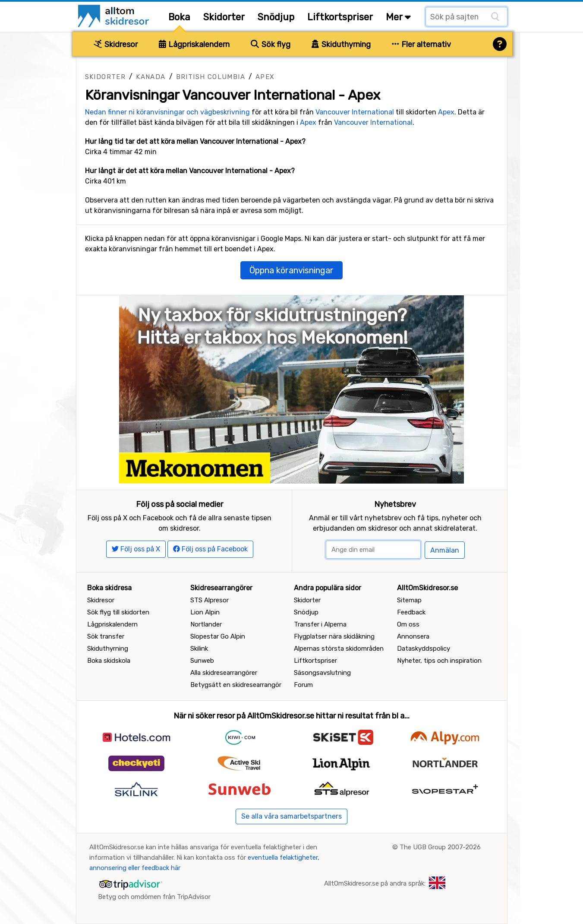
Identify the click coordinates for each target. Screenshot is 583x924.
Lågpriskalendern (194, 44)
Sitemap (409, 600)
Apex (265, 77)
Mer (398, 17)
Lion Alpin (205, 612)
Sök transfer (106, 636)
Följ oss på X (136, 549)
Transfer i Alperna (320, 624)
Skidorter (224, 17)
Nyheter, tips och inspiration (439, 661)
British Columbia (211, 77)
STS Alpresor (210, 600)
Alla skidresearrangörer (224, 673)
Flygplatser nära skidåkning (334, 636)
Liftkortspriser (340, 17)
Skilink (199, 649)
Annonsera (413, 636)
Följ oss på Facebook (210, 549)
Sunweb (202, 661)
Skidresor (116, 44)
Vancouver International (355, 112)
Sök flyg (271, 44)
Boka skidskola (109, 661)
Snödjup (276, 17)
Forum (303, 685)
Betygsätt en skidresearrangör (236, 685)
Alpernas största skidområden (339, 649)
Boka (179, 17)
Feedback (411, 612)
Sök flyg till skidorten (118, 612)
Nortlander (206, 624)
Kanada (151, 77)
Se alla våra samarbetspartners (291, 816)
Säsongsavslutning (322, 673)
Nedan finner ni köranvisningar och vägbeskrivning (167, 112)
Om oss (408, 624)
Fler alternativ (422, 44)
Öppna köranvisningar (291, 270)
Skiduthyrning (341, 44)
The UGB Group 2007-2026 (440, 847)
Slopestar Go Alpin (218, 636)
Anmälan (445, 550)
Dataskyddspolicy (424, 649)
